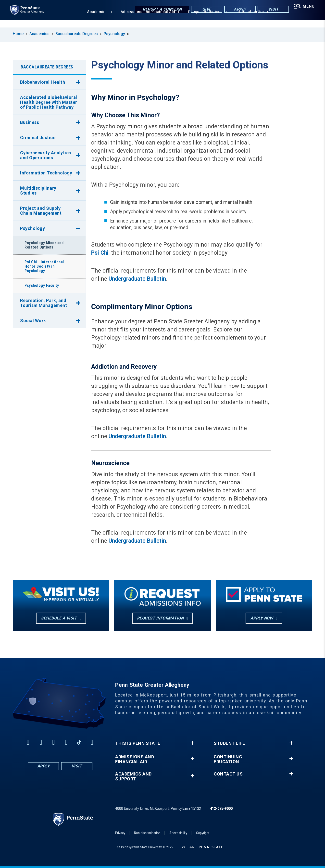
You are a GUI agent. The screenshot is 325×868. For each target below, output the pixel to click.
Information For (249, 20)
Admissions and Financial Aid (146, 20)
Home (18, 34)
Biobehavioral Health (43, 82)
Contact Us (228, 774)
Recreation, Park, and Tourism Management (44, 303)
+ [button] (193, 743)
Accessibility (178, 833)
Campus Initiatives (204, 20)
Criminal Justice (38, 138)
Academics (96, 20)
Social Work (33, 321)
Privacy (120, 833)
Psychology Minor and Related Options (44, 245)
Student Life (229, 743)
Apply (238, 10)
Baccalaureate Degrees (77, 34)
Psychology (114, 34)
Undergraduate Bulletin (137, 279)
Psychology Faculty (42, 285)
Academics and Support (133, 776)
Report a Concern (160, 10)
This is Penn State (138, 743)
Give (204, 10)
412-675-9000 (221, 809)
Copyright (203, 833)
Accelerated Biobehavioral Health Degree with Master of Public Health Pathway (49, 102)
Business (30, 122)
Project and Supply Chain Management (41, 211)
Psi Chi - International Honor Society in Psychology (44, 266)
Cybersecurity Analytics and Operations (46, 155)
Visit (271, 10)
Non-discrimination (147, 833)
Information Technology (46, 173)
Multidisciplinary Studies (38, 191)
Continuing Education (228, 759)
